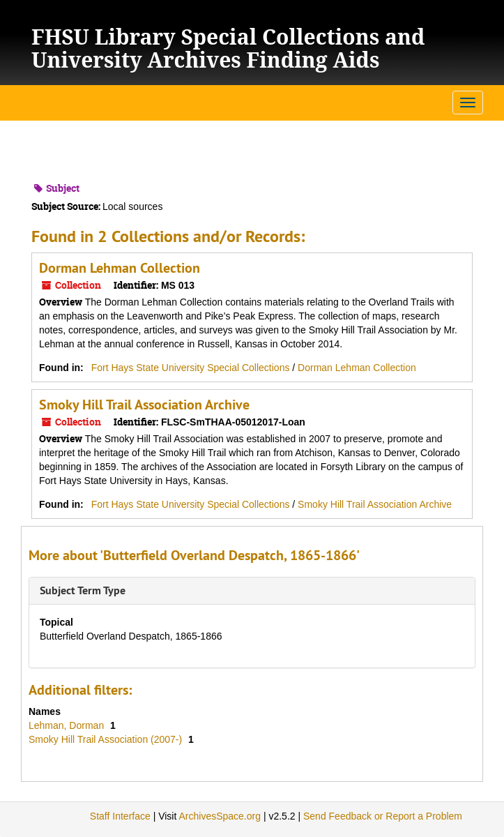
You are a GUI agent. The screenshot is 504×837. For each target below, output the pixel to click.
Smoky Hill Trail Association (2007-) (107, 739)
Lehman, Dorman (68, 725)
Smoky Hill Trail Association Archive (144, 405)
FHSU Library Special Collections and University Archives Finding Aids (228, 48)
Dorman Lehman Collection (120, 268)
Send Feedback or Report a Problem (383, 816)
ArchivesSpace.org (220, 816)
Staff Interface (120, 816)
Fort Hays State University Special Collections (192, 368)
